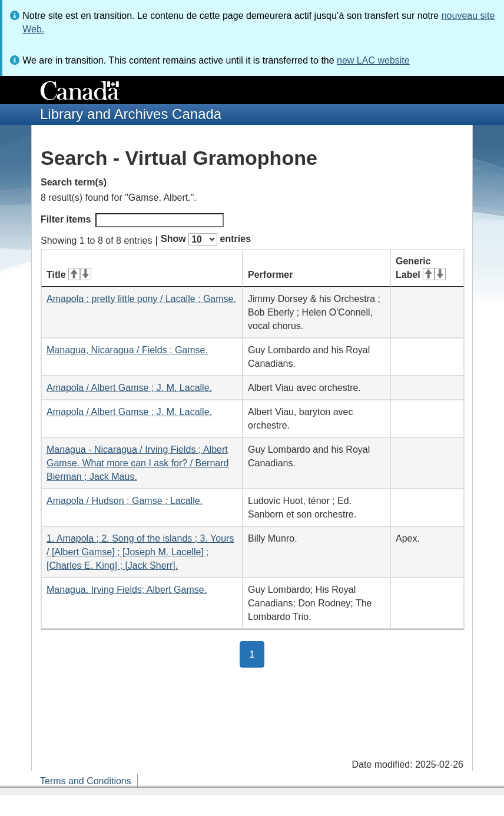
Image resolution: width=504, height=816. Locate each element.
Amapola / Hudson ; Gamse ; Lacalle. (125, 501)
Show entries (206, 239)
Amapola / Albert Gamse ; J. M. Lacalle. (129, 388)
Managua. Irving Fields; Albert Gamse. (127, 590)
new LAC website (373, 60)
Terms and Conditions (86, 781)
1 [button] (257, 654)
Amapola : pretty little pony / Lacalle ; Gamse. (141, 299)
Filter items (132, 220)
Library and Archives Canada (131, 114)
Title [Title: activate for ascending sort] (69, 275)
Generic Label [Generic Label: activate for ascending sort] (421, 268)
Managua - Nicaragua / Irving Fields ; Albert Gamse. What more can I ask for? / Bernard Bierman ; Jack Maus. (137, 463)
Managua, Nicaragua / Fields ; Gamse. (127, 350)
